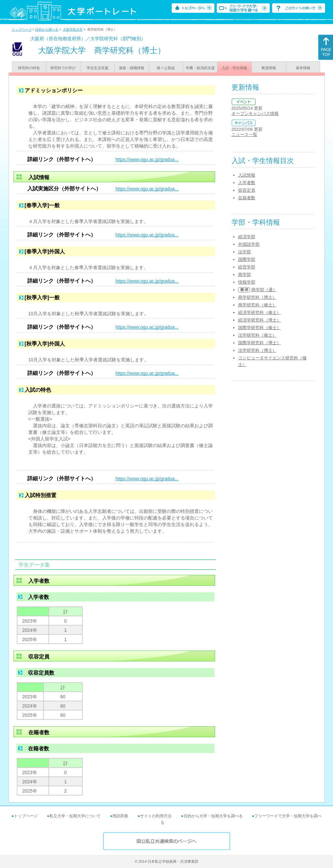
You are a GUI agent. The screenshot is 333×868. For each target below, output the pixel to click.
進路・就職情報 (132, 68)
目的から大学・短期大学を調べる (213, 816)
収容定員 (247, 190)
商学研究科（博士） (257, 297)
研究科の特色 (29, 68)
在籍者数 (247, 198)
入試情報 (247, 175)
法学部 (245, 252)
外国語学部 (249, 244)
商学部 (245, 275)
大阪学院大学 (73, 29)
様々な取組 (166, 68)
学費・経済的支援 (200, 68)
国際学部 (247, 259)
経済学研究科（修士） (260, 312)
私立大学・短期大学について (75, 816)
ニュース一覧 (244, 135)
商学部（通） (264, 290)
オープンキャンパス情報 (255, 113)
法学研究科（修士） (257, 335)
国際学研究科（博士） (260, 343)
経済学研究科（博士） (260, 320)
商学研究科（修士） (257, 305)
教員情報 (269, 68)
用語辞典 (120, 816)
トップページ (22, 29)
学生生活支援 (97, 68)
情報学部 (247, 282)
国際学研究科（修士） (260, 328)
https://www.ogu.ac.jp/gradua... (147, 159)
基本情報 (303, 68)
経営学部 (247, 267)
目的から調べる (47, 29)
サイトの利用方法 (156, 816)
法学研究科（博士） (257, 350)
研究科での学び (63, 68)
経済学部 (247, 237)
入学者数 (247, 183)
